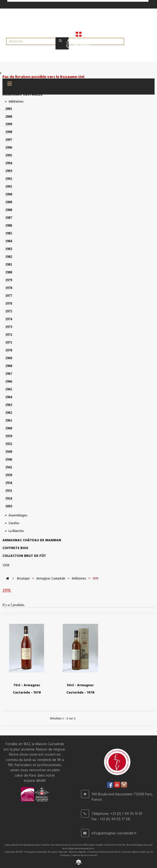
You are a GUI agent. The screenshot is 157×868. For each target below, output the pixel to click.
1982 (9, 257)
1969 (9, 358)
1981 (9, 265)
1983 (9, 249)
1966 (9, 381)
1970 (9, 350)
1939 (9, 475)
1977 (9, 296)
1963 (9, 405)
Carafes (14, 523)
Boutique (23, 579)
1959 (9, 436)
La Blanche (16, 531)
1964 (9, 397)
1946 (9, 459)
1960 (9, 428)
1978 (9, 288)
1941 (9, 467)
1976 (9, 304)
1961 (9, 420)
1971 (9, 342)
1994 (9, 163)
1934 (9, 483)
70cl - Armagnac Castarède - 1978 (27, 689)
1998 (9, 132)
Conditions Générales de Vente (104, 852)
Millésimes (16, 102)
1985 (9, 233)
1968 (9, 366)
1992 (9, 179)
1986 (9, 226)
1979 (9, 280)
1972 (9, 335)
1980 (9, 272)
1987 (9, 218)
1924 (9, 498)
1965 (9, 389)
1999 (9, 124)
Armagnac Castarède (23, 95)
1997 (9, 140)
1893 (9, 506)
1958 (6, 565)
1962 (9, 413)
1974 (9, 319)
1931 (9, 491)
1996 (9, 148)
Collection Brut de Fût (24, 556)
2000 (9, 117)
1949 (9, 452)
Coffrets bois (15, 548)
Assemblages (18, 516)
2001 (9, 109)
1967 (9, 374)
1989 (9, 202)
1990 (9, 194)
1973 (9, 327)
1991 (9, 187)
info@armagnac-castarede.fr (114, 833)
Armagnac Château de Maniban (32, 540)
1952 (9, 444)
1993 (9, 171)
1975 (9, 311)
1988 (9, 210)
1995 (9, 155)
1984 (9, 241)
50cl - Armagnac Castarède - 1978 (80, 689)
